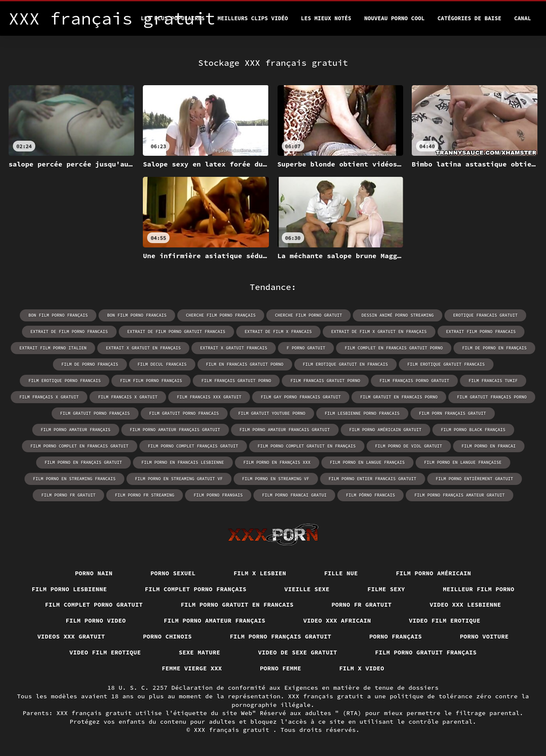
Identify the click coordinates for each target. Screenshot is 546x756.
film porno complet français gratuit (193, 446)
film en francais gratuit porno (245, 364)
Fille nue (341, 573)
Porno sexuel (173, 573)
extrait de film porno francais (69, 332)
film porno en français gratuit (83, 462)
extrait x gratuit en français (143, 348)
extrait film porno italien (53, 348)
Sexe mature (200, 652)
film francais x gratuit (128, 397)
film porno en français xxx (277, 462)
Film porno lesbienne (69, 589)
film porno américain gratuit (386, 430)
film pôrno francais (370, 495)
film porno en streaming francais (74, 479)
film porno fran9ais (218, 495)
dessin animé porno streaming (398, 315)
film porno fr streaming (145, 495)
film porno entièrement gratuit (475, 479)
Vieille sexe (307, 589)
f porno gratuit (306, 348)
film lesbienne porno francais (362, 413)
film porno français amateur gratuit (460, 495)
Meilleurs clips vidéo (253, 18)
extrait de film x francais (278, 332)
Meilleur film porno (478, 589)
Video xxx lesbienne (465, 605)
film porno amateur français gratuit (175, 430)
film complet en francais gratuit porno (394, 348)
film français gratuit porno (236, 381)
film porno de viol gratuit (409, 446)
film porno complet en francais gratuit (80, 446)
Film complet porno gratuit (94, 605)
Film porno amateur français (215, 620)
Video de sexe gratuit (298, 652)
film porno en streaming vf (276, 479)
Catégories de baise (469, 18)
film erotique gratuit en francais (345, 364)
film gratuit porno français (95, 413)
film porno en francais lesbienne (183, 462)
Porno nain (94, 573)
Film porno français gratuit (281, 636)
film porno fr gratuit (68, 495)
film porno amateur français (76, 430)
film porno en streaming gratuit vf (179, 479)
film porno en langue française (463, 462)
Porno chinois (167, 636)
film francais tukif (493, 381)
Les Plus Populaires (173, 18)
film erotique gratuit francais (446, 364)
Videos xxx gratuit (71, 636)
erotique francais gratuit (485, 315)
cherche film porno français (221, 315)
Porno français (396, 636)
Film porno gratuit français (426, 652)
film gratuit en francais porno (399, 397)
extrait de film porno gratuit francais (176, 332)
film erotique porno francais (65, 381)
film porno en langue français (367, 462)
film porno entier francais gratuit (373, 479)
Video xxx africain (337, 620)
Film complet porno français (196, 589)
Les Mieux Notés (326, 18)
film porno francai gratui (294, 495)
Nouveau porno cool (394, 18)
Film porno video (96, 620)
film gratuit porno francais (184, 413)
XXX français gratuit (234, 730)
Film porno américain (433, 573)
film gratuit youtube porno (272, 413)
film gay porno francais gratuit (301, 397)
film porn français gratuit (453, 413)
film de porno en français (494, 348)
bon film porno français (58, 315)
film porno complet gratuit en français (307, 446)
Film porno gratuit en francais (237, 605)
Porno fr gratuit (361, 605)
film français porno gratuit (414, 381)
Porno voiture (484, 636)
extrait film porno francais (481, 332)
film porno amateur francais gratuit (285, 430)
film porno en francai (489, 446)
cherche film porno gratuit (308, 315)
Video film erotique (444, 620)
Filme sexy (386, 589)
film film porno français (151, 381)
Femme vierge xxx (192, 668)
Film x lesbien (260, 573)
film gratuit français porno (492, 397)
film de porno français (90, 364)
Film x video (362, 668)
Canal (523, 18)
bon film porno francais (137, 315)
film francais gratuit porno (325, 381)
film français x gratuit (49, 397)
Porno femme (281, 668)
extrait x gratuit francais (234, 348)
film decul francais (162, 364)
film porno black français (473, 430)
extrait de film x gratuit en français (379, 332)
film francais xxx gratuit (209, 397)
